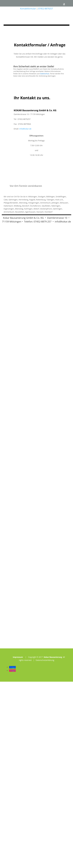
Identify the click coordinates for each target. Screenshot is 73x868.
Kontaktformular (28, 9)
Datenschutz (45, 260)
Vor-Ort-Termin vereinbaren (26, 372)
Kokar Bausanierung (53, 843)
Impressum (18, 843)
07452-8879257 (45, 9)
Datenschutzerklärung (45, 846)
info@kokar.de (25, 315)
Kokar (6, 404)
